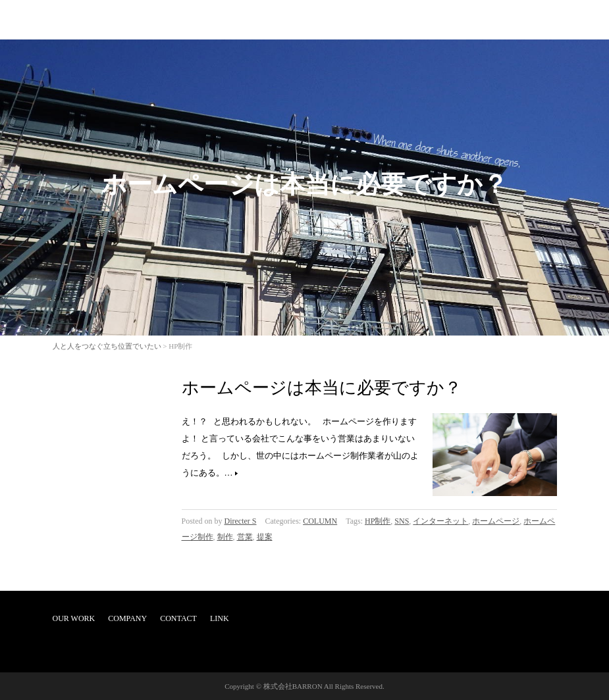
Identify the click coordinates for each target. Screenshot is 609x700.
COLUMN (320, 521)
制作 (225, 537)
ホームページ (496, 521)
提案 (265, 537)
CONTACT (178, 618)
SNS (402, 521)
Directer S (241, 521)
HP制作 (378, 521)
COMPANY (127, 618)
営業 (245, 537)
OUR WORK (74, 618)
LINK (220, 618)
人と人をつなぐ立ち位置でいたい (107, 346)
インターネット (440, 521)
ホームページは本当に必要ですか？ (322, 388)
